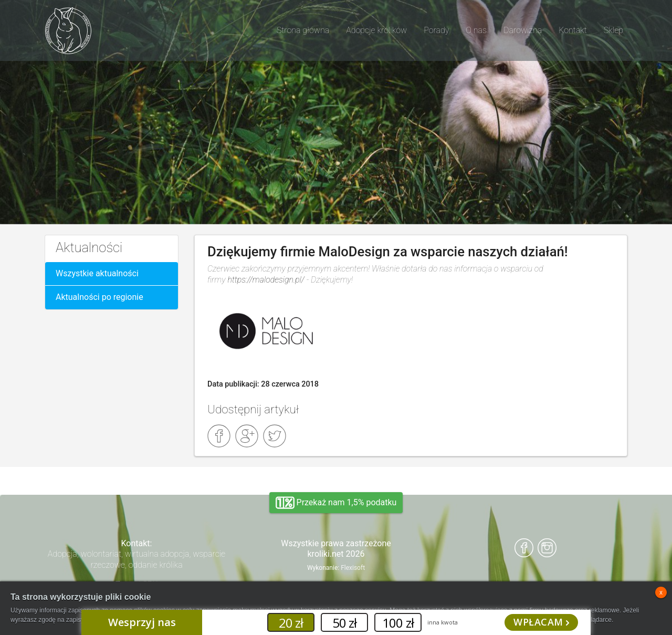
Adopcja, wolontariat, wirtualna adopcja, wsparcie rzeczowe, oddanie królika (136, 559)
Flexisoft (353, 568)
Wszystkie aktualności (97, 273)
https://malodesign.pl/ (267, 280)
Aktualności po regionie (99, 297)
